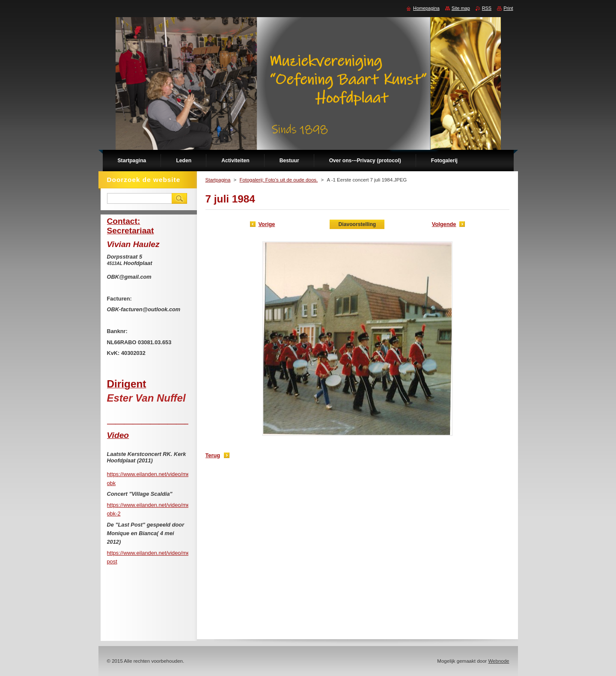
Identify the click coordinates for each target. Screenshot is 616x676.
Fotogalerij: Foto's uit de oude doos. (279, 180)
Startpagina (218, 180)
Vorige (267, 224)
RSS (487, 8)
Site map (461, 8)
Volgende (444, 224)
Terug (213, 455)
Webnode (498, 661)
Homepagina (426, 8)
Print (508, 8)
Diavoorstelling (357, 224)
